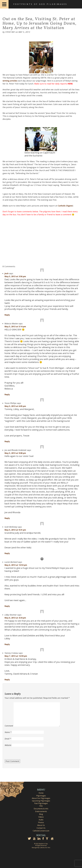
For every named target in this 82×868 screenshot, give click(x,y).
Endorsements (41, 811)
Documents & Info (41, 809)
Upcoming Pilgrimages (41, 801)
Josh (6, 273)
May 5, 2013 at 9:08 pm (15, 453)
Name (8, 732)
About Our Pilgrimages (41, 798)
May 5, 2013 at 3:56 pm (15, 276)
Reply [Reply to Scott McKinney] (7, 553)
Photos (41, 822)
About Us (41, 825)
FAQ (41, 806)
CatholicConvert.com (41, 831)
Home (41, 793)
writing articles (10, 81)
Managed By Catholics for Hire (41, 848)
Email (8, 739)
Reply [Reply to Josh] (7, 315)
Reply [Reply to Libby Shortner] (7, 644)
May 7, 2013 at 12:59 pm (16, 656)
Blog (41, 814)
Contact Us (41, 828)
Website (8, 745)
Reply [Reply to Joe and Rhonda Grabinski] (7, 518)
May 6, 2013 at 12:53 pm (16, 565)
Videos (41, 817)
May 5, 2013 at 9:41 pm (15, 530)
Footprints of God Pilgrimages (40, 4)
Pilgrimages (41, 796)
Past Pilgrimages (41, 803)
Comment (9, 726)
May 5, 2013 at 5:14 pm (15, 326)
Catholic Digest (65, 206)
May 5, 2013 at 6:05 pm (15, 406)
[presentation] (21, 754)
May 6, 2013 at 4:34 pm (15, 618)
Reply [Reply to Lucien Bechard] (7, 606)
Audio (41, 820)
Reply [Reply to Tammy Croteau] (7, 680)
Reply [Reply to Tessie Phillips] (7, 441)
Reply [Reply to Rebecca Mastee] (7, 394)
